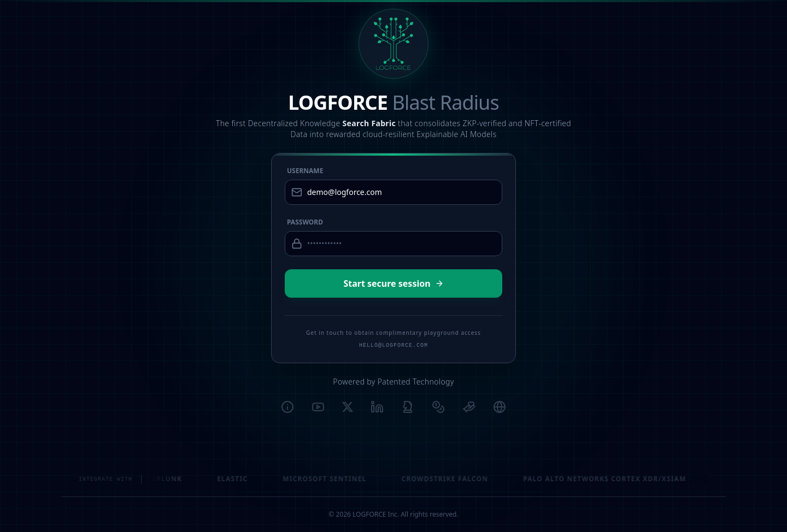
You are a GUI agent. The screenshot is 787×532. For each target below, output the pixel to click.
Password (305, 222)
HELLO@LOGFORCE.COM (393, 345)
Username (305, 171)
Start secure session (393, 283)
